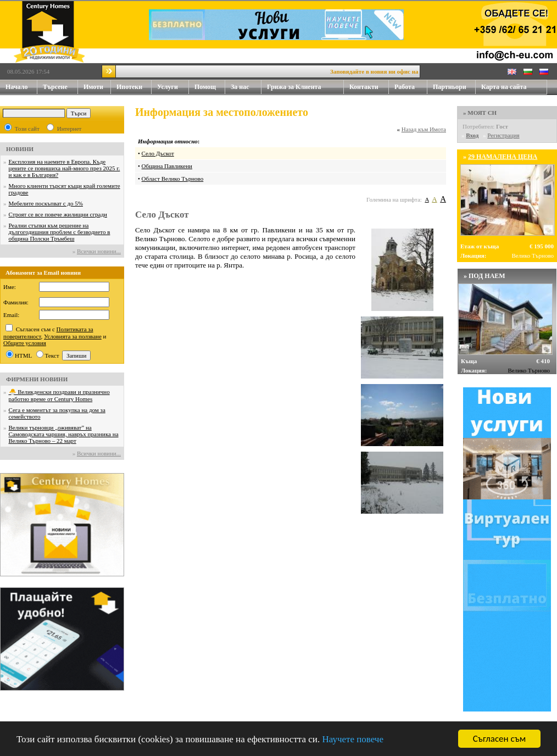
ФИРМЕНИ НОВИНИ (37, 379)
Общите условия (25, 343)
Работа (405, 87)
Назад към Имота (424, 129)
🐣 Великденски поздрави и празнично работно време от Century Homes (59, 395)
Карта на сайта (504, 87)
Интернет (69, 129)
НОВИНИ (20, 149)
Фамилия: (16, 302)
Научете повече (353, 739)
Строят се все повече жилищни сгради (58, 214)
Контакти (369, 87)
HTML (23, 355)
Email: (11, 315)
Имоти (97, 87)
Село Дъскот (158, 153)
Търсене (55, 87)
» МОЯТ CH (480, 113)
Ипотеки (129, 87)
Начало (16, 87)
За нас (246, 87)
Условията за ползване (73, 336)
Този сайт (27, 129)
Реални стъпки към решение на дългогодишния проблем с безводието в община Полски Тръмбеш (60, 232)
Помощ (210, 87)
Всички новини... (99, 251)
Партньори (450, 87)
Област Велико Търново (173, 179)
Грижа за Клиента (294, 87)
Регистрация (503, 135)
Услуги (173, 87)
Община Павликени (167, 166)
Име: (10, 287)
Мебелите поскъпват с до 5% (46, 203)
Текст (52, 355)
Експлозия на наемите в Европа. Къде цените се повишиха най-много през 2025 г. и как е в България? (65, 168)
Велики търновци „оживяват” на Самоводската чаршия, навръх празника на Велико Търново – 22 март (64, 434)
